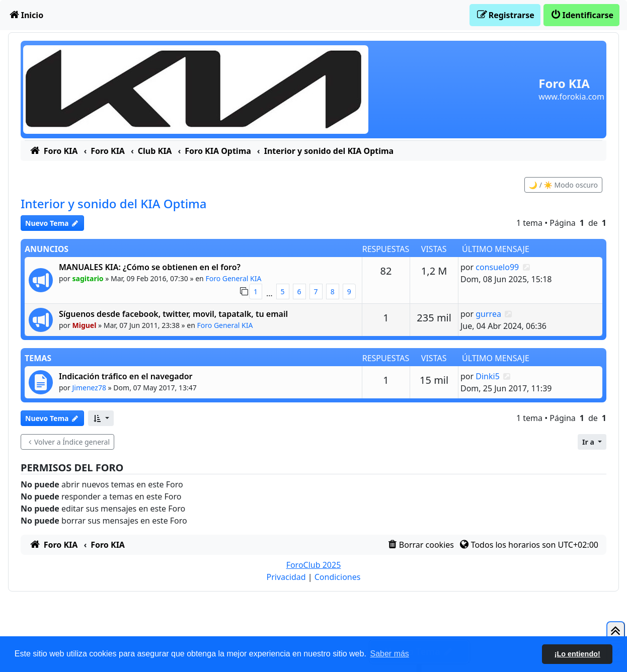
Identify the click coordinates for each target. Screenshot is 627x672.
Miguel (85, 325)
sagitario (88, 278)
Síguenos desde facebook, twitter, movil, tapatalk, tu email (173, 314)
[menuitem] (26, 15)
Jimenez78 (89, 388)
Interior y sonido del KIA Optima (114, 203)
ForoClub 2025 (314, 565)
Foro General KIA (233, 278)
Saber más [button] (390, 654)
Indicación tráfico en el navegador (126, 376)
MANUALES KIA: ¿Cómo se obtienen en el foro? (150, 267)
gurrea (488, 314)
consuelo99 (497, 267)
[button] (101, 418)
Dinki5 (488, 376)
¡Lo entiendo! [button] (577, 654)
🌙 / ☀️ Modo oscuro (563, 185)
